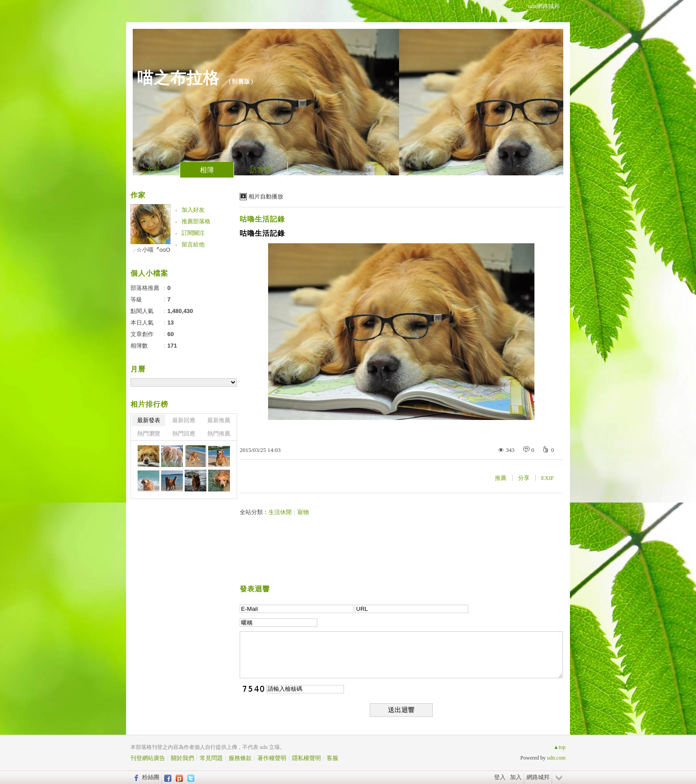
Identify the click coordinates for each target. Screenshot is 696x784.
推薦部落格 (196, 221)
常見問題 (211, 758)
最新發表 (149, 420)
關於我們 (182, 758)
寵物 (303, 512)
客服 (332, 758)
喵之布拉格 (178, 78)
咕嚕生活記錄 (262, 219)
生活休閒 (280, 512)
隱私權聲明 (306, 758)
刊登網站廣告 (148, 758)
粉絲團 (151, 777)
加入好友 (193, 210)
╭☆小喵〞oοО (150, 250)
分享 (524, 478)
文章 (153, 170)
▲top (560, 747)
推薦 (501, 478)
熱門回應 (184, 434)
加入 (516, 777)
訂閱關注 (193, 233)
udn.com (556, 758)
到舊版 (241, 81)
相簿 (207, 170)
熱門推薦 (219, 434)
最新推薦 (219, 420)
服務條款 (240, 758)
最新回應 (184, 420)
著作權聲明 (272, 758)
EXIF (548, 478)
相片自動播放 (266, 196)
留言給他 (193, 244)
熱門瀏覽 (149, 434)
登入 (500, 777)
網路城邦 (538, 777)
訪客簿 (261, 170)
